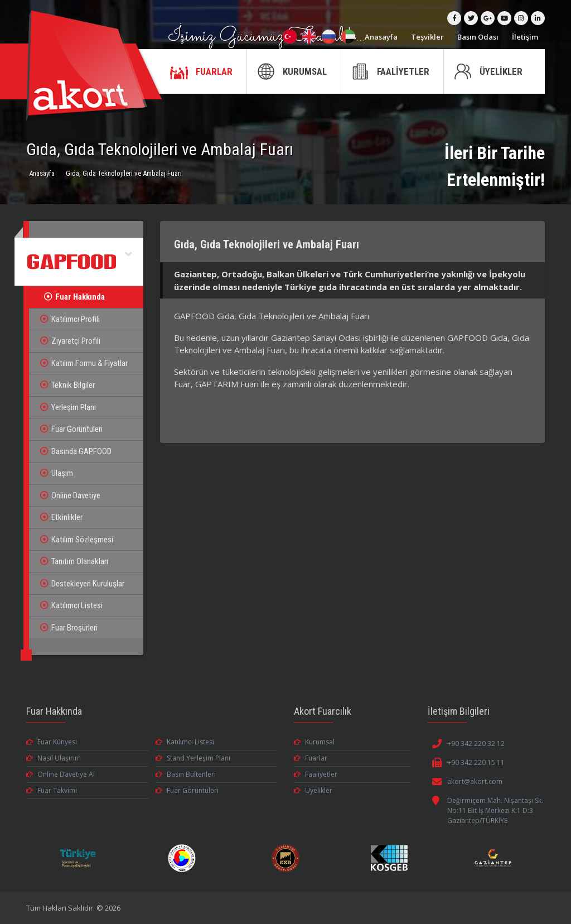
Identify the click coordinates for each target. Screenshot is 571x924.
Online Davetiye (70, 495)
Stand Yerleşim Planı (193, 758)
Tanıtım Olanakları (74, 561)
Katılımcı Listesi (71, 605)
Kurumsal (314, 742)
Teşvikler (427, 37)
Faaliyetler (316, 774)
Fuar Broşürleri (69, 628)
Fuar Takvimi (52, 790)
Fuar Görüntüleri (71, 429)
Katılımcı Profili (70, 319)
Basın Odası (478, 37)
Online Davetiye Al (61, 774)
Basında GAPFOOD (76, 451)
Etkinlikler (61, 517)
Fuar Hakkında (74, 297)
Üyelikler (313, 790)
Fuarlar (311, 758)
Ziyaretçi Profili (70, 341)
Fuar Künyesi (52, 742)
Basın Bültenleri (186, 774)
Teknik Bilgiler (67, 385)
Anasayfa (381, 37)
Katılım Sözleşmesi (77, 540)
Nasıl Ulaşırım (54, 758)
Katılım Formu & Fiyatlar (84, 363)
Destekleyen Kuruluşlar (82, 584)
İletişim (525, 37)
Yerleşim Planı (68, 407)
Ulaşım (57, 473)
